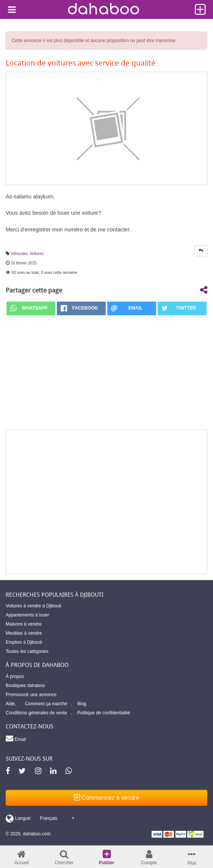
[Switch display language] (40, 818)
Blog (82, 704)
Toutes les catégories (27, 651)
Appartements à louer (27, 615)
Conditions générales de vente (36, 713)
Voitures (37, 254)
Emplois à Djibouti (24, 642)
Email (16, 738)
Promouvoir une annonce (31, 695)
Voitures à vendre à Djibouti (34, 606)
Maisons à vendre (24, 624)
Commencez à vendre (107, 798)
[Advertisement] (106, 502)
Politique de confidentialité (104, 713)
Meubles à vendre (24, 633)
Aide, (11, 704)
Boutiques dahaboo (25, 686)
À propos (15, 676)
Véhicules (19, 254)
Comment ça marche (46, 704)
